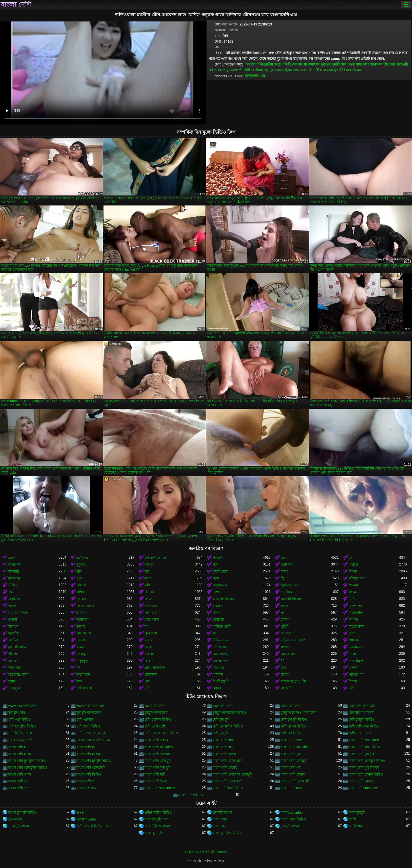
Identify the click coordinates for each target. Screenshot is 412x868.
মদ (78, 668)
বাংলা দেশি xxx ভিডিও (364, 747)
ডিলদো (13, 626)
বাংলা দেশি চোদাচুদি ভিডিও (367, 761)
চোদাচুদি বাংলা (222, 812)
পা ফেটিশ (287, 688)
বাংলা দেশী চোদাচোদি (295, 781)
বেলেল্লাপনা (221, 661)
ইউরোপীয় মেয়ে (270, 64)
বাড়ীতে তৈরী (222, 626)
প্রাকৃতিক (14, 599)
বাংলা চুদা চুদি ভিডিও (23, 812)
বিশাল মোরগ (85, 606)
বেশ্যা (216, 592)
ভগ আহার (220, 647)
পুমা (147, 681)
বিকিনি (149, 661)
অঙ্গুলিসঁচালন (223, 599)
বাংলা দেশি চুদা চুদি (361, 754)
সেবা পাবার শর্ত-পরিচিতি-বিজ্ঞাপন (206, 852)
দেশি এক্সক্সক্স (85, 719)
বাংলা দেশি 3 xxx (156, 740)
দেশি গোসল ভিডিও (158, 719)
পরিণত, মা (356, 675)
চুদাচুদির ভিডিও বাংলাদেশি (299, 713)
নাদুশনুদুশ (83, 661)
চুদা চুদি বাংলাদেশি (89, 713)
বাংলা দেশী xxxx (156, 781)
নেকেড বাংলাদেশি (20, 740)
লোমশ (149, 599)
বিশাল (353, 681)
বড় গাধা (218, 668)
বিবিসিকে (83, 620)
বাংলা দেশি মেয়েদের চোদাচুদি (232, 774)
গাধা (359, 64)
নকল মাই (14, 668)
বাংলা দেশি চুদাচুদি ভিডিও (94, 761)
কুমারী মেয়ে (339, 64)
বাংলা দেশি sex (291, 740)
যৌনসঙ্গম (151, 675)
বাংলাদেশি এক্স (255, 76)
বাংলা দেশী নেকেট (361, 781)
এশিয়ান (82, 592)
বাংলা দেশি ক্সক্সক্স (224, 754)
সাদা (215, 565)
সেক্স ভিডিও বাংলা (157, 826)
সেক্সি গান (355, 826)
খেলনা (353, 585)
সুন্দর (148, 578)
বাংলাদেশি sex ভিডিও (228, 788)
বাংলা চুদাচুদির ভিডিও (227, 833)
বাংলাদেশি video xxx (363, 788)
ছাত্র (283, 668)
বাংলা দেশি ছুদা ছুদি (157, 768)
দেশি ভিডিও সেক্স (20, 733)
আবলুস (286, 633)
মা (146, 626)
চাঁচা (386, 64)
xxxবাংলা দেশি (222, 706)
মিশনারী (314, 70)
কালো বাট (83, 675)
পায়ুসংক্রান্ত (231, 70)
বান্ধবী (13, 620)
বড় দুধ (269, 70)
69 (283, 661)
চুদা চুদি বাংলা (290, 826)
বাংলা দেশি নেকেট (225, 768)
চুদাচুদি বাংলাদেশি (156, 713)
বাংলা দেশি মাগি (155, 774)
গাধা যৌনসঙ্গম (372, 64)
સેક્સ (80, 812)
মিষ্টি (352, 599)
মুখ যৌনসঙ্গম (17, 647)
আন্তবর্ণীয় (355, 613)
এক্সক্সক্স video (86, 819)
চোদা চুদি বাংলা (19, 826)
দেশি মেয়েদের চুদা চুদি (91, 733)
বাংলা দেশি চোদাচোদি (91, 768)
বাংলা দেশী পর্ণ (18, 788)
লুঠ (336, 70)
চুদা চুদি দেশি (17, 713)
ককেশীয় (14, 633)
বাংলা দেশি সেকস (293, 774)
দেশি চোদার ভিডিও (294, 726)
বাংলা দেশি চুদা (291, 754)
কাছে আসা (152, 620)
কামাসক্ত (314, 64)
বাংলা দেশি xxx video (296, 747)
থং (214, 633)
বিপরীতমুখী (220, 681)
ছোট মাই (395, 64)
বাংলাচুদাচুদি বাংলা (157, 819)
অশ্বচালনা (252, 64)
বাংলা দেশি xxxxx (89, 754)
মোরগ (81, 640)
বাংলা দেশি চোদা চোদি (227, 761)
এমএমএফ (356, 647)
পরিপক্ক (149, 654)
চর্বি (351, 688)
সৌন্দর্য (81, 585)
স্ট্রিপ (284, 578)
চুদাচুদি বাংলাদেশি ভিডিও (229, 713)
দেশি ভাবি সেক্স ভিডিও (364, 726)
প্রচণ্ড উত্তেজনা (155, 668)
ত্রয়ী (405, 64)
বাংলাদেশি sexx (292, 788)
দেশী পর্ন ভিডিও (292, 733)
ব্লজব (278, 70)
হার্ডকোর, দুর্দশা (18, 675)
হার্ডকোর (356, 70)
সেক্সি (352, 819)
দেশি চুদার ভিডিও (88, 726)
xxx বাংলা (15, 819)
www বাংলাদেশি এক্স (91, 706)
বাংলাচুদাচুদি (357, 812)
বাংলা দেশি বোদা (20, 774)
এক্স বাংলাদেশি (291, 706)
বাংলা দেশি (16, 5)
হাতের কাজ (357, 626)
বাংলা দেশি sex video (364, 740)
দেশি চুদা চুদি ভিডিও (294, 719)
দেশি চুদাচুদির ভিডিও (22, 726)
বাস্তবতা (82, 647)
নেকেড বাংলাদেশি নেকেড (94, 740)
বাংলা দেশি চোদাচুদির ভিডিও (28, 768)
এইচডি (287, 64)
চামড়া (12, 592)
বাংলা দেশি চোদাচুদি (294, 761)
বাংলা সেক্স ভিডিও (293, 819)
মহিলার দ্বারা (357, 578)
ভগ (351, 558)
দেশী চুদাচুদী (220, 733)
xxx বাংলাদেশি (154, 706)
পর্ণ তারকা (215, 70)
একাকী (13, 606)
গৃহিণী (285, 626)
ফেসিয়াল (257, 70)
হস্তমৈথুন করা (290, 585)
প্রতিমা (353, 668)
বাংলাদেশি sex (86, 788)
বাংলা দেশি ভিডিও (89, 774)
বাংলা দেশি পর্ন (291, 768)
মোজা (217, 688)
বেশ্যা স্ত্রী (218, 620)
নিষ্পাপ (286, 572)
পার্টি (147, 688)
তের (79, 578)
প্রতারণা (14, 661)
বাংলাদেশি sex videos (160, 788)
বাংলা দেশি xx (86, 747)
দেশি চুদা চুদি (221, 719)
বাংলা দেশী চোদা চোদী (227, 781)
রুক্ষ (79, 681)
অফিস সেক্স (84, 688)
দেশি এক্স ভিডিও (20, 719)
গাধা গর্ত (355, 640)
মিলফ (353, 572)
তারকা (81, 626)
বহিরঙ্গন (218, 606)
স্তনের (285, 675)
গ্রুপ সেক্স (151, 633)
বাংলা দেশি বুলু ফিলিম (364, 768)
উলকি (217, 613)
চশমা (352, 633)
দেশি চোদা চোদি (155, 726)
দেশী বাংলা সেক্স (360, 733)
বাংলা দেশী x (85, 781)
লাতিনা (13, 640)
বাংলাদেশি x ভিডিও (192, 795)
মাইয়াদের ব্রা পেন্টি (293, 681)
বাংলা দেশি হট (18, 781)
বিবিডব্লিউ (356, 661)
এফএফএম (300, 64)
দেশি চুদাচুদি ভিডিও (362, 719)
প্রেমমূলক (15, 688)
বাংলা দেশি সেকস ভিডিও (366, 774)
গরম (352, 64)
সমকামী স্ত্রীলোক (291, 599)
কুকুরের (326, 64)
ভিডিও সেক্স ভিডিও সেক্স (94, 826)
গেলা (352, 654)
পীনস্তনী (244, 70)
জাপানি (81, 613)
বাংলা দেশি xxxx (20, 754)
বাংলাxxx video (292, 812)
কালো (285, 606)
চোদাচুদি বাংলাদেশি (362, 713)
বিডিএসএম (220, 640)
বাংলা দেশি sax (223, 740)
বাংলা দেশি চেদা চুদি (158, 761)
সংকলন (354, 592)
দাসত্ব (148, 647)
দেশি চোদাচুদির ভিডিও (228, 726)
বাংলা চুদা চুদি (154, 833)
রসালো (149, 640)
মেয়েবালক (288, 654)
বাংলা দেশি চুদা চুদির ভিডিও (27, 761)
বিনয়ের (150, 592)
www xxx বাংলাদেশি (22, 706)
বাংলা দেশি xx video (159, 747)
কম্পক (285, 647)
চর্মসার (285, 620)
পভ (283, 613)
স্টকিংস (344, 70)
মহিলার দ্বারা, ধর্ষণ (295, 70)
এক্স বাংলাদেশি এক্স (362, 706)
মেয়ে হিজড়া (221, 654)
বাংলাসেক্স (220, 826)
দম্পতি (353, 620)
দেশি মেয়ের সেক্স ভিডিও (161, 733)
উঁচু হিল (13, 654)
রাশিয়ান (218, 675)
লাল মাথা (326, 70)
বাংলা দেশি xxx (223, 747)
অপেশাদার (356, 606)
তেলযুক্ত (82, 654)
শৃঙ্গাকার (82, 599)
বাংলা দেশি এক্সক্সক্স (158, 754)
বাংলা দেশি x (17, 747)
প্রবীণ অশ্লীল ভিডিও (158, 812)
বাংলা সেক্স (220, 819)
